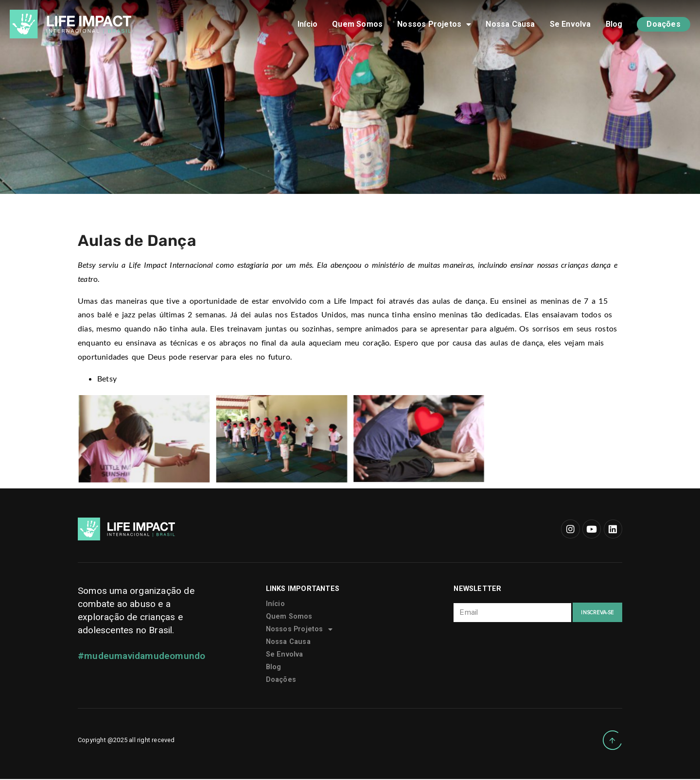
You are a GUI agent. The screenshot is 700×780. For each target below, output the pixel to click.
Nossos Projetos (434, 24)
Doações (663, 24)
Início (307, 24)
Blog (614, 24)
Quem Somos (357, 24)
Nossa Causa (510, 24)
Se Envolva (570, 24)
